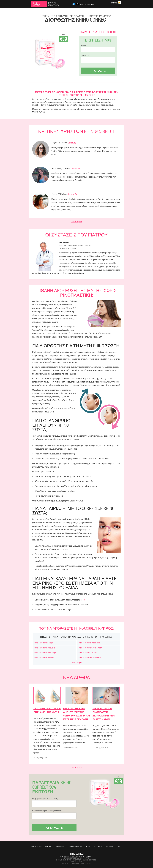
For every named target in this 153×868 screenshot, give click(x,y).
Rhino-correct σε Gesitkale (88, 653)
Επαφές (109, 847)
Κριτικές (49, 847)
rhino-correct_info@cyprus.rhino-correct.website (76, 856)
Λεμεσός (72, 143)
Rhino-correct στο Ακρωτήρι (45, 653)
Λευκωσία (72, 194)
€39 (84, 600)
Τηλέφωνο (85, 56)
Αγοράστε (98, 71)
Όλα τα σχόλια (76, 222)
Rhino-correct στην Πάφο (44, 643)
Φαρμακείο (36, 847)
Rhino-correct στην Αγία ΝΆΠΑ (90, 648)
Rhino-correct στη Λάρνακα (44, 648)
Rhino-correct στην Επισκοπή (90, 658)
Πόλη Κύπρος (76, 663)
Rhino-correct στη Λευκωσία (89, 643)
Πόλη (88, 847)
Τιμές (119, 847)
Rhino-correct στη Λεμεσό (44, 658)
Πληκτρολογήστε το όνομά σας (45, 798)
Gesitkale (76, 168)
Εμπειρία (60, 847)
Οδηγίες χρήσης (75, 847)
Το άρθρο (98, 847)
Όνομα (84, 45)
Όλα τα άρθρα (76, 767)
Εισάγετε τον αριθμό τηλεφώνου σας (47, 811)
